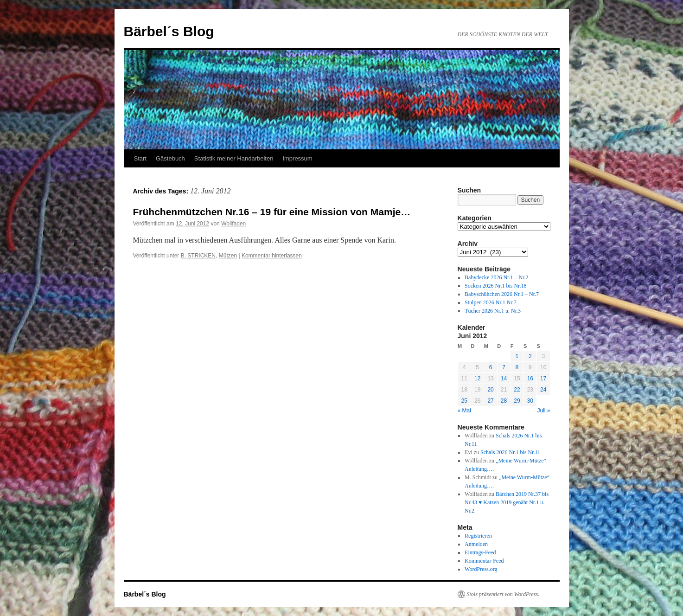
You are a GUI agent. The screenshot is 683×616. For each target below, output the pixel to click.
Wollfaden (233, 224)
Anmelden (476, 544)
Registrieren (478, 536)
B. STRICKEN (198, 256)
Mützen (228, 256)
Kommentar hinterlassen (272, 256)
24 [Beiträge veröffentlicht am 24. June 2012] (543, 390)
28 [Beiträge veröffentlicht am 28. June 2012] (504, 401)
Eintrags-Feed (480, 552)
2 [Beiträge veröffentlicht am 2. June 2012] (530, 356)
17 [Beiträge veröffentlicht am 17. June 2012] (543, 379)
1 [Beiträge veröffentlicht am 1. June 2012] (517, 356)
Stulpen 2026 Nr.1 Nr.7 (491, 302)
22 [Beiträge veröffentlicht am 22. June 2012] (517, 390)
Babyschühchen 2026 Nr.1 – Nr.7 (502, 294)
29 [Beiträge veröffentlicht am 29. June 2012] (517, 401)
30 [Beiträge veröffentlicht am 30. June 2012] (530, 401)
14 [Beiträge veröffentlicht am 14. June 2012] (504, 379)
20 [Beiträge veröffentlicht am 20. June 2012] (490, 390)
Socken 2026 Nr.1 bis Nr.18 (495, 286)
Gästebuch (170, 158)
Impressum (297, 158)
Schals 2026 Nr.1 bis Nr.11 (510, 452)
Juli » (543, 411)
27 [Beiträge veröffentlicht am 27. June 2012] (490, 401)
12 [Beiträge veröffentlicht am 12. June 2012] (477, 379)
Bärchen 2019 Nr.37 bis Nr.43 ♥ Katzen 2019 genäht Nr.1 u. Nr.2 (507, 502)
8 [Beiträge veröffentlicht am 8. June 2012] (517, 367)
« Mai (464, 411)
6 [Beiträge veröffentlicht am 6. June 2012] (491, 367)
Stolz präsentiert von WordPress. (503, 594)
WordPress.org (481, 569)
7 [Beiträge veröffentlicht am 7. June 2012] (504, 367)
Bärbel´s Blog (169, 31)
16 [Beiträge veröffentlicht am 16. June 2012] (530, 379)
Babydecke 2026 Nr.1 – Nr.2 (496, 277)
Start (140, 158)
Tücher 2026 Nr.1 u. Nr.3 (493, 311)
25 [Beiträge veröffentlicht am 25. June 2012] (464, 401)
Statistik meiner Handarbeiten (234, 158)
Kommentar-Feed (484, 561)
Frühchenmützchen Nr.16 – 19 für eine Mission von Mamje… (272, 212)
